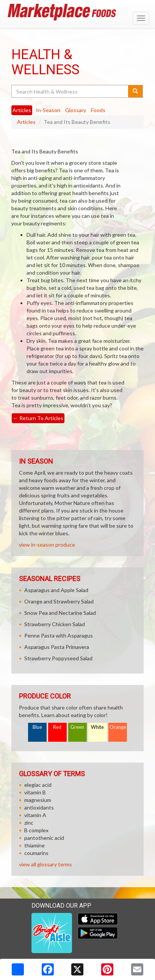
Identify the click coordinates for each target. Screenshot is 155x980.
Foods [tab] (98, 110)
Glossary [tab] (76, 110)
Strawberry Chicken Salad (55, 624)
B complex (36, 830)
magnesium (38, 800)
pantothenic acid (44, 838)
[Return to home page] (77, 12)
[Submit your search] (135, 91)
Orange (118, 727)
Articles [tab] (22, 110)
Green (77, 727)
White (97, 727)
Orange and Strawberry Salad (59, 601)
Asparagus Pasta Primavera (57, 647)
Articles (26, 122)
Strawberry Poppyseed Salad (58, 658)
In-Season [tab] (48, 110)
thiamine (34, 845)
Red (57, 727)
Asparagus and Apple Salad (56, 590)
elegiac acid (38, 785)
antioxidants (39, 807)
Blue (37, 727)
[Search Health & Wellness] (70, 91)
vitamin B (35, 792)
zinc (29, 823)
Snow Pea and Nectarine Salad (60, 613)
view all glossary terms (45, 864)
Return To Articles (38, 418)
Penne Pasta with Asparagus (59, 635)
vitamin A (35, 815)
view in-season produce (47, 545)
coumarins (36, 853)
